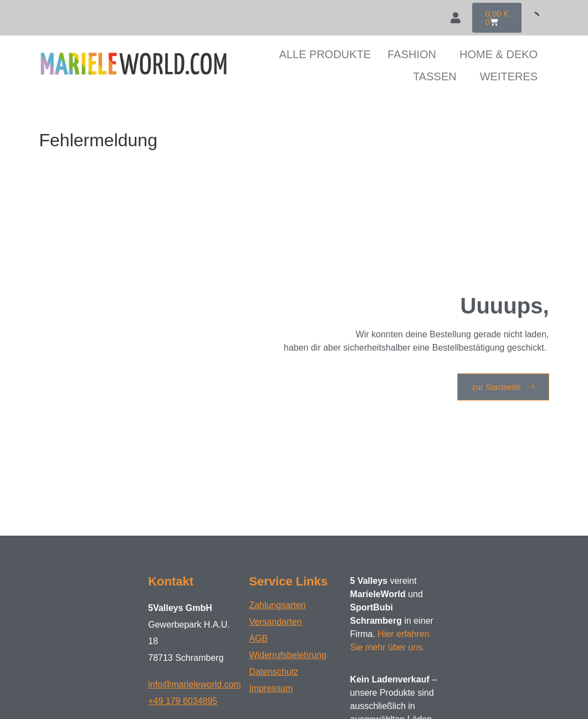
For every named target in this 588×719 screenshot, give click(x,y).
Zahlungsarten (277, 605)
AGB (258, 638)
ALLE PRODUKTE (325, 54)
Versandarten (275, 622)
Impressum (271, 688)
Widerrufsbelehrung (288, 655)
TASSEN (435, 76)
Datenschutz (273, 672)
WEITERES (509, 76)
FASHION (412, 54)
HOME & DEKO (498, 54)
